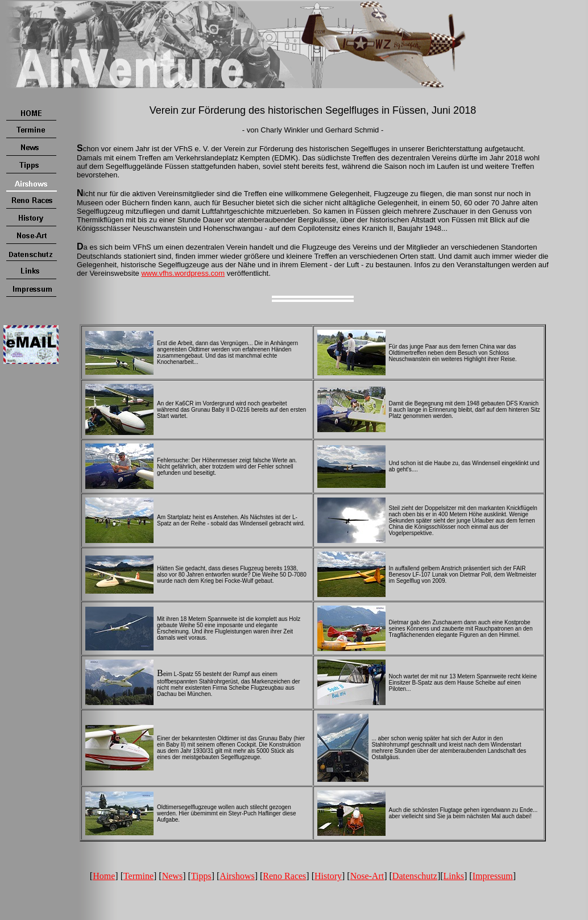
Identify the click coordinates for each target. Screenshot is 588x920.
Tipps (201, 876)
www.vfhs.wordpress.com (183, 273)
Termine (138, 876)
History (328, 876)
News (172, 876)
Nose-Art (367, 876)
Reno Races (284, 876)
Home (104, 876)
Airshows (237, 876)
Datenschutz (415, 876)
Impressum (493, 876)
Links (454, 876)
